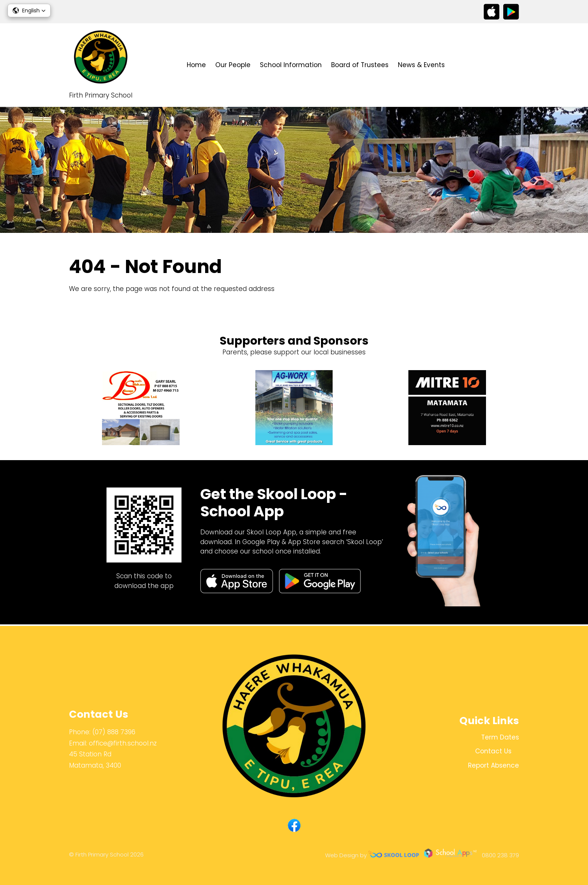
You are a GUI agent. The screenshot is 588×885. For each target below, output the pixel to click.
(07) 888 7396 (114, 732)
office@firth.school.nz (123, 743)
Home (196, 65)
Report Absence (493, 766)
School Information (291, 65)
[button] (29, 10)
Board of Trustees (360, 65)
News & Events (421, 65)
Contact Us (478, 65)
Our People (233, 65)
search (515, 65)
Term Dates (500, 737)
